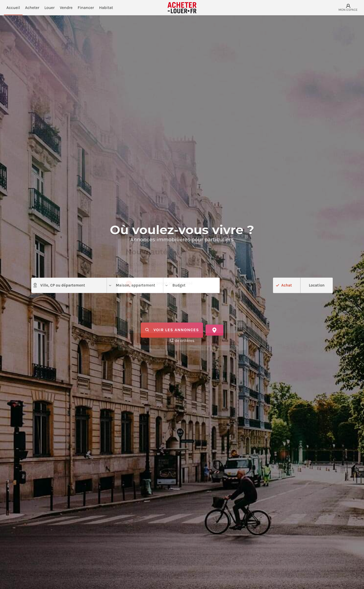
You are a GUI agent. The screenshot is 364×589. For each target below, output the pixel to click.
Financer (86, 8)
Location (317, 285)
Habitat (106, 8)
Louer (49, 8)
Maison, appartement (132, 286)
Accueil (13, 8)
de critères (182, 341)
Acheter (32, 8)
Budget (175, 286)
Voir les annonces (172, 330)
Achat (286, 285)
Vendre (66, 8)
